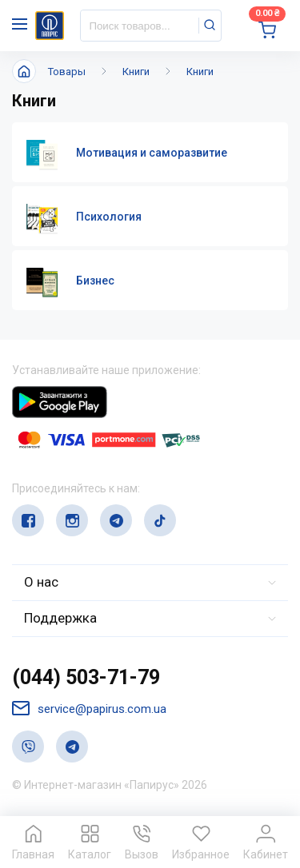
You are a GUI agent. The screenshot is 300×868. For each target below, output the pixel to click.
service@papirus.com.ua (89, 709)
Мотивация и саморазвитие (152, 153)
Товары (67, 72)
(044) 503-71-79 (86, 677)
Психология (109, 217)
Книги (136, 72)
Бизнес (95, 281)
